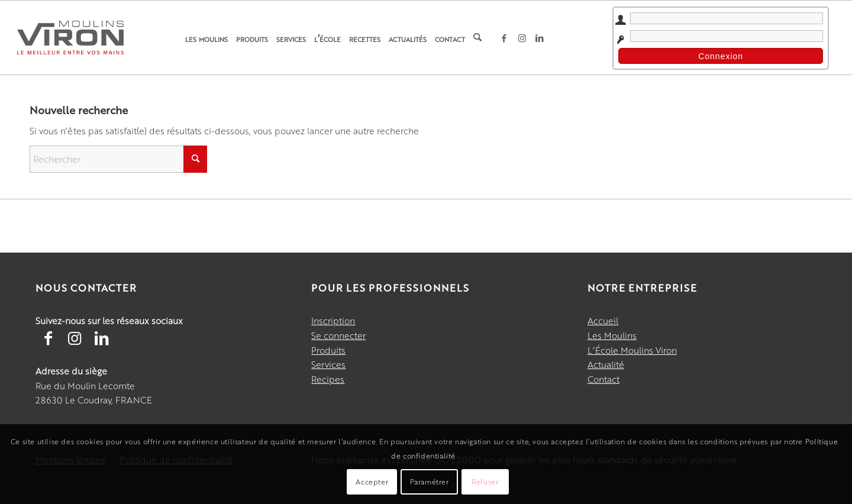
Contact (603, 379)
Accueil (603, 320)
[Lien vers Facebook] (504, 38)
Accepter (372, 482)
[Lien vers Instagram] (522, 38)
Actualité (606, 364)
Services (328, 364)
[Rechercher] (477, 38)
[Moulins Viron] (70, 37)
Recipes (328, 379)
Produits (328, 350)
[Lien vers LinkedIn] (540, 38)
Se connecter (338, 335)
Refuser (485, 482)
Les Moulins (612, 335)
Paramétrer (430, 482)
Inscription (333, 320)
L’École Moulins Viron (632, 350)
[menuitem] (206, 38)
